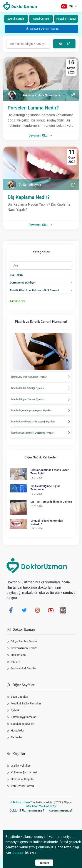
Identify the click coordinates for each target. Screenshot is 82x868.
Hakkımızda (18, 655)
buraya (18, 852)
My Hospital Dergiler (24, 668)
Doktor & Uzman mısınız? (42, 29)
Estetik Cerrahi (16, 19)
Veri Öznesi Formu (22, 786)
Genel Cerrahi (41, 19)
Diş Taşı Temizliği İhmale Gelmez (51, 502)
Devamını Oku (40, 135)
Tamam (44, 863)
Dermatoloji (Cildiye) (23, 283)
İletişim (15, 662)
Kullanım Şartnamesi (24, 772)
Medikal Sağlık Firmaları (26, 703)
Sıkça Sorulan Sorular (24, 641)
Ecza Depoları (19, 697)
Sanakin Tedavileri (22, 724)
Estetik (15, 710)
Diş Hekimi (17, 275)
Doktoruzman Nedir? (24, 648)
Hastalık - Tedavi (66, 19)
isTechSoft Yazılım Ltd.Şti (41, 806)
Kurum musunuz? (61, 810)
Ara (64, 44)
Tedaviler (17, 737)
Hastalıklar (18, 730)
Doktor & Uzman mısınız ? (27, 810)
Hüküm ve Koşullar (23, 779)
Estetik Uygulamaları (24, 717)
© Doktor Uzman (20, 802)
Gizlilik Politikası (21, 766)
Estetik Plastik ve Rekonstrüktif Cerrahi (34, 290)
